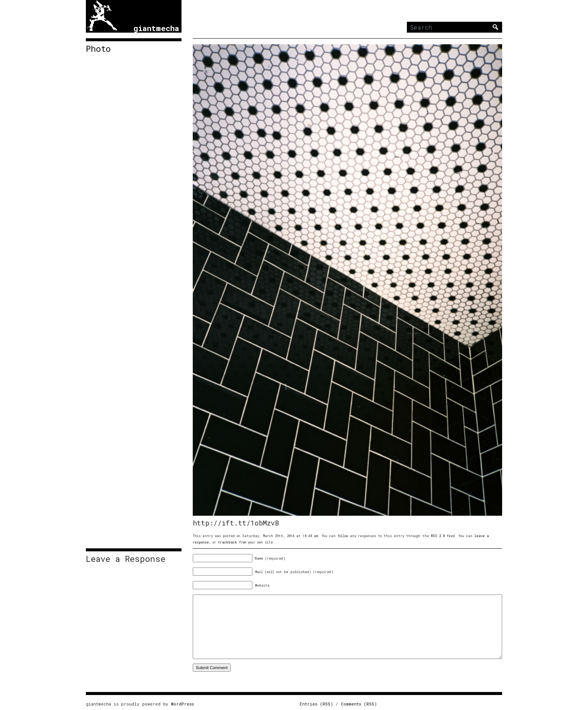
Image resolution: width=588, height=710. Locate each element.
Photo (98, 49)
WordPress (182, 704)
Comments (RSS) (359, 704)
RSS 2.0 (438, 536)
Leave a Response (126, 559)
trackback (227, 542)
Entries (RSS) (316, 704)
